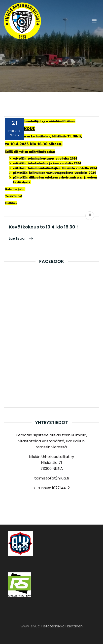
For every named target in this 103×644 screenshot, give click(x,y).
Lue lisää (17, 238)
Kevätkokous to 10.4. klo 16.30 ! (43, 227)
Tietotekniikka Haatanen (62, 626)
